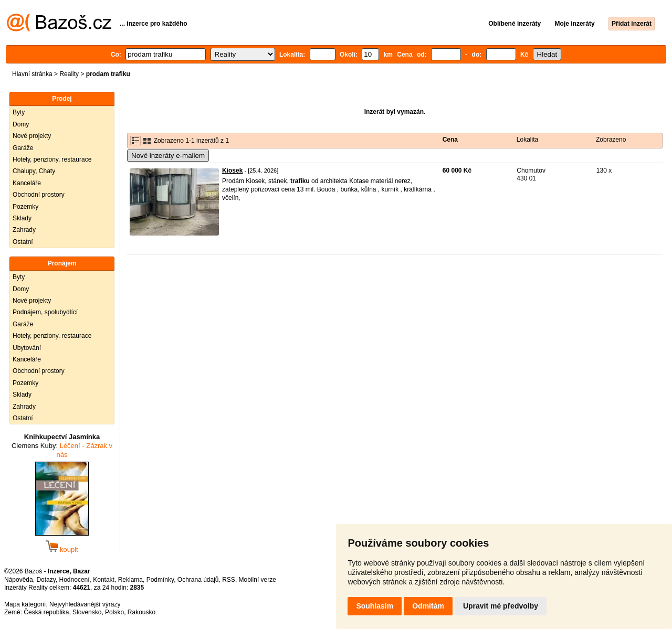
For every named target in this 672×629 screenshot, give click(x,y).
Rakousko (141, 612)
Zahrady (24, 230)
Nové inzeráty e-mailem (168, 156)
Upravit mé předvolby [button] (501, 606)
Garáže (23, 148)
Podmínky (160, 580)
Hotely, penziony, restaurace (52, 159)
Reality (69, 74)
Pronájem (62, 263)
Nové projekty (32, 136)
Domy (21, 124)
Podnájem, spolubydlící (45, 312)
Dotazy (46, 580)
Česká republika (46, 612)
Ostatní (23, 242)
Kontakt (104, 580)
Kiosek (232, 170)
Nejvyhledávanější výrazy (85, 604)
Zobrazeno (611, 140)
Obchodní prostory (39, 195)
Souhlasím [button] (375, 606)
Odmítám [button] (428, 606)
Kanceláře (27, 183)
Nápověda (19, 580)
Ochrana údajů (198, 580)
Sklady (22, 218)
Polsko (114, 612)
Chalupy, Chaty (34, 171)
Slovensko (87, 612)
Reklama (130, 580)
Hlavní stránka (32, 74)
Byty (19, 112)
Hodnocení (75, 580)
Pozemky (25, 207)
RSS (229, 580)
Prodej (62, 99)
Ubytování (27, 348)
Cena (450, 140)
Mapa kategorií (25, 604)
